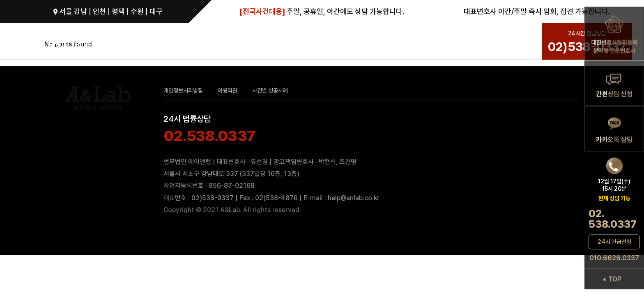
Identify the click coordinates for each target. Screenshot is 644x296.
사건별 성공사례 (270, 90)
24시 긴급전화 (614, 242)
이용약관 (228, 90)
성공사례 (410, 42)
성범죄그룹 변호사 (217, 42)
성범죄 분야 (269, 42)
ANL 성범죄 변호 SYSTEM (342, 42)
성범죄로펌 (159, 42)
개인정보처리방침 (183, 90)
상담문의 (444, 42)
